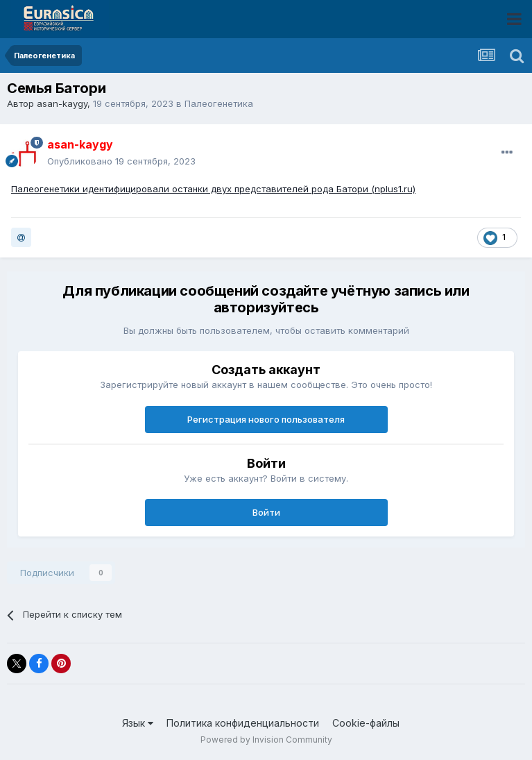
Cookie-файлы (366, 723)
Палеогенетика (219, 103)
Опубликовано (121, 161)
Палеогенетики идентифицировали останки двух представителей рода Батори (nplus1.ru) (213, 189)
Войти (266, 512)
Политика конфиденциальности (243, 723)
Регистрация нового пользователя (266, 419)
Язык (138, 723)
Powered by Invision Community (266, 740)
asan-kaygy (62, 103)
